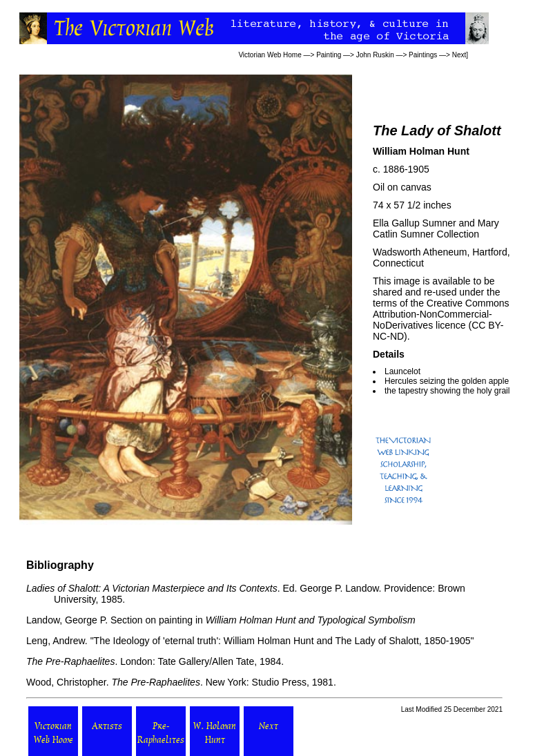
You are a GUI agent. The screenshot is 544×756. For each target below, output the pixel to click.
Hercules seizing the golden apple (447, 381)
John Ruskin (375, 55)
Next (459, 55)
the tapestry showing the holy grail (447, 391)
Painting (329, 55)
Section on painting (152, 620)
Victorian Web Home (270, 55)
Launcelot (402, 371)
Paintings (423, 55)
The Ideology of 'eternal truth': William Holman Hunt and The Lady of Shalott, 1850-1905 (282, 641)
